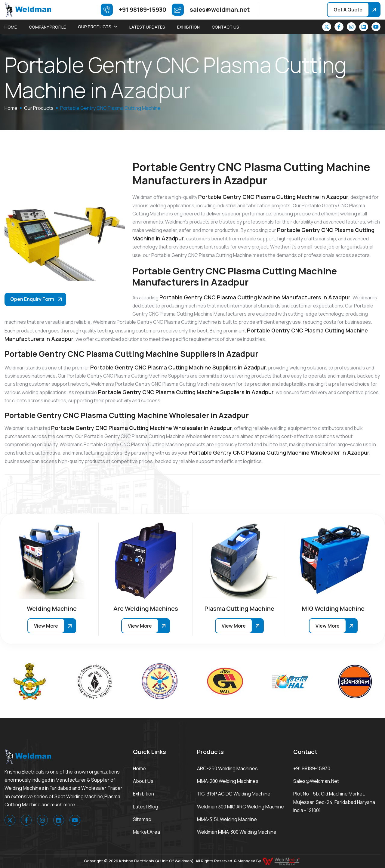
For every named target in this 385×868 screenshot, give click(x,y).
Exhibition (188, 27)
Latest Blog (146, 807)
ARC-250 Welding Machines (227, 768)
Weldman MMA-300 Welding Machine (237, 832)
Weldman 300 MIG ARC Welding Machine (240, 807)
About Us (143, 781)
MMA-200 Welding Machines (228, 781)
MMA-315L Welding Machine (227, 819)
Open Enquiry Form (32, 299)
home (11, 108)
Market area (146, 832)
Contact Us (225, 27)
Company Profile (47, 27)
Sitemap (142, 819)
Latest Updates (147, 27)
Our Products (95, 27)
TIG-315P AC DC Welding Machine (234, 794)
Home (11, 27)
